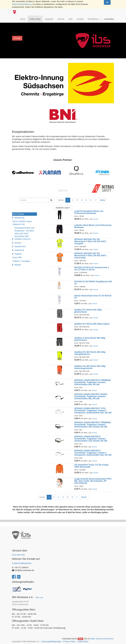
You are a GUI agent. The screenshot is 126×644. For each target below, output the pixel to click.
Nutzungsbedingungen (51, 641)
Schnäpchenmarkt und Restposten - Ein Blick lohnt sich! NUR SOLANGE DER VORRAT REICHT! (24, 234)
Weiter (103, 200)
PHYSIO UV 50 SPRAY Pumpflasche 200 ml (93, 283)
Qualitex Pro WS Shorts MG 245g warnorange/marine (90, 367)
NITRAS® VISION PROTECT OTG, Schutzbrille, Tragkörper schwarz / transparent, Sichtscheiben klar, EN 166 (93, 411)
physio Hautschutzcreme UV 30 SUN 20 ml (93, 297)
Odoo (80, 639)
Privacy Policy (69, 641)
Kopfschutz (19, 250)
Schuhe (18, 243)
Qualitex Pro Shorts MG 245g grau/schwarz (88, 311)
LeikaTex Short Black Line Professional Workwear (93, 226)
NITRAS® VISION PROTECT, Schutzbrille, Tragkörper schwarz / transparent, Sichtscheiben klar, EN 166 (93, 453)
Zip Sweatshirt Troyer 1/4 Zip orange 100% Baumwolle (91, 466)
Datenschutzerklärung (22, 4)
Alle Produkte (18, 214)
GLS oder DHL (19, 555)
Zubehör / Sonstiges (21, 261)
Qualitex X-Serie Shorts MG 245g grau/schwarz (90, 339)
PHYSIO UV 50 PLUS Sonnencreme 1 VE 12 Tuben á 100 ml (92, 269)
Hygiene (18, 254)
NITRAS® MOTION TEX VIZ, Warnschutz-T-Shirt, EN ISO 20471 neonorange (90, 256)
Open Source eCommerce (102, 639)
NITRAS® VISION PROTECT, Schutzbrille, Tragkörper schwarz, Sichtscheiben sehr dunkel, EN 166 (91, 439)
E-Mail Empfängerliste (22, 563)
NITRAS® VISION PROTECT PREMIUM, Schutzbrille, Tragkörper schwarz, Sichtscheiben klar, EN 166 (93, 382)
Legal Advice (83, 641)
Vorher (61, 200)
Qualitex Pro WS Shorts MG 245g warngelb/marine (90, 353)
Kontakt (17, 38)
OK (107, 2)
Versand (95, 219)
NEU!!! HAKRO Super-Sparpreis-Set (22, 223)
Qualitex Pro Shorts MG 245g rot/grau (92, 324)
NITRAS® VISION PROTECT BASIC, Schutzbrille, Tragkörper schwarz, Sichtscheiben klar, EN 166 (91, 396)
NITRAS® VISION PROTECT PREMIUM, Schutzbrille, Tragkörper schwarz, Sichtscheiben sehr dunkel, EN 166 (93, 425)
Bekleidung (19, 218)
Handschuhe (20, 246)
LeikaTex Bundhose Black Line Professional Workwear (89, 212)
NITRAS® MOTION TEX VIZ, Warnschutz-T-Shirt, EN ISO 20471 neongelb (90, 241)
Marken (18, 265)
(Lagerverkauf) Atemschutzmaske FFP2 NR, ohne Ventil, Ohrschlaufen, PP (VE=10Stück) (93, 481)
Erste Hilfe (17, 257)
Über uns (39, 597)
